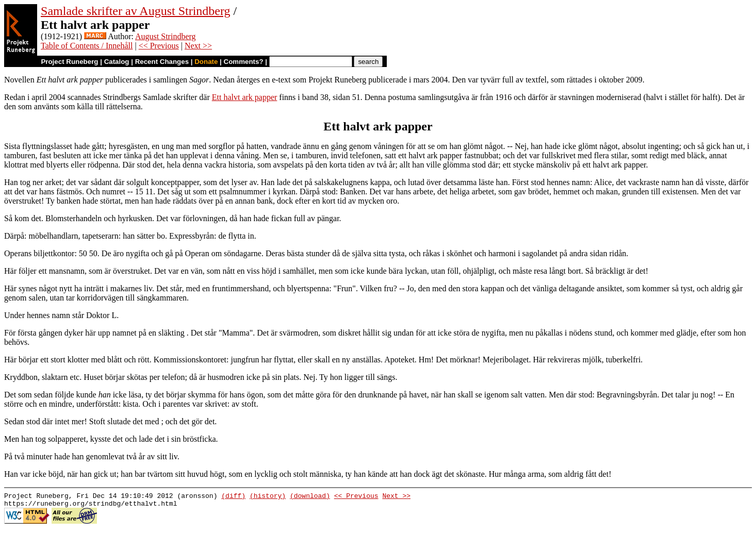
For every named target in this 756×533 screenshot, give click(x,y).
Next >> (198, 46)
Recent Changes (162, 62)
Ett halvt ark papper (245, 97)
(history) (268, 497)
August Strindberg (165, 36)
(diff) (233, 497)
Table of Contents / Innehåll (87, 46)
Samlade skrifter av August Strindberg (136, 11)
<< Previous (159, 46)
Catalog (117, 62)
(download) (310, 497)
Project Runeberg (69, 62)
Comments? (244, 62)
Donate (206, 62)
